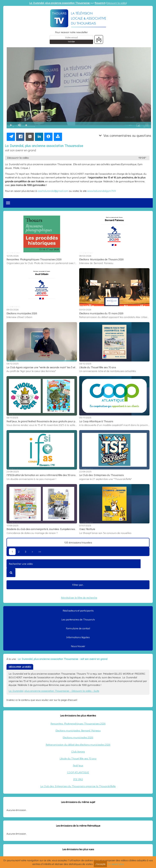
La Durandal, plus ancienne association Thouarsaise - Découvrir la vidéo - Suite (54, 691)
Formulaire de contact (78, 628)
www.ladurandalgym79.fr (102, 191)
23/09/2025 (13, 471)
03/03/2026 (85, 309)
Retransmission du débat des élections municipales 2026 (78, 744)
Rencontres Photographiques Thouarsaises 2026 (78, 723)
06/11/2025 (12, 417)
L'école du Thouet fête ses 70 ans (78, 758)
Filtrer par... (78, 585)
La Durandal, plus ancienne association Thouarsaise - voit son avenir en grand (63, 659)
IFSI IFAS (78, 779)
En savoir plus (116, 864)
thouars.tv (100, 3)
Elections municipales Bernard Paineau (78, 730)
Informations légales (78, 637)
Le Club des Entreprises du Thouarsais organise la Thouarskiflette (78, 786)
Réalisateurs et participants (78, 610)
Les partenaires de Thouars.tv (78, 619)
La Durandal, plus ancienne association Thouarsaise (60, 3)
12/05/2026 (12, 256)
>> (40, 551)
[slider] (75, 125)
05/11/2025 (85, 417)
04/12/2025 (13, 363)
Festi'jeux (78, 765)
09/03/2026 (85, 256)
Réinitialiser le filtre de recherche (79, 597)
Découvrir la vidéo (116, 3)
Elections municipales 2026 (78, 737)
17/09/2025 (12, 525)
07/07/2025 (85, 525)
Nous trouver (78, 646)
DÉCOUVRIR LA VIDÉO (20, 667)
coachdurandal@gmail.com (53, 191)
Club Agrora (78, 751)
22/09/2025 (85, 471)
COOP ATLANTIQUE (78, 772)
